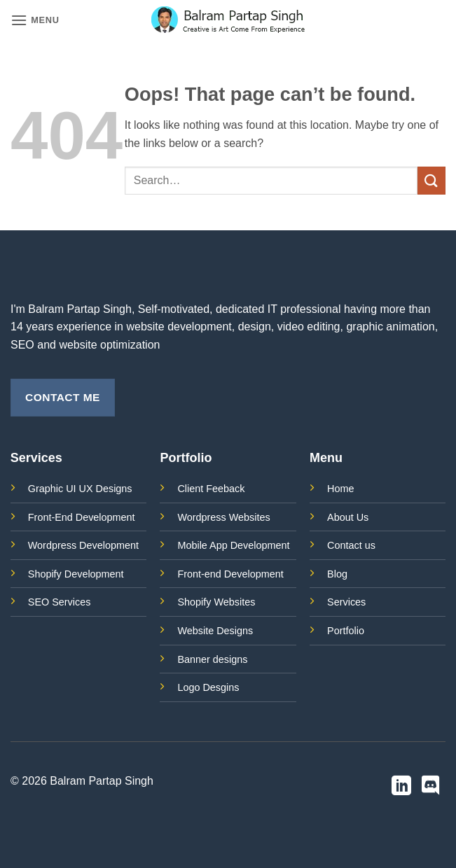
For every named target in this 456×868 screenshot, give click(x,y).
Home (340, 489)
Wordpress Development (83, 545)
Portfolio (346, 631)
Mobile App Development (233, 545)
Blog (337, 574)
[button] (35, 20)
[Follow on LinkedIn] (401, 787)
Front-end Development (230, 574)
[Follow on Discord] (431, 787)
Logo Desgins (208, 687)
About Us (348, 517)
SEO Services (60, 602)
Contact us (351, 545)
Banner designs (212, 659)
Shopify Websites (216, 602)
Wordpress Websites (223, 517)
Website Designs (215, 631)
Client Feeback (211, 489)
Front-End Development (82, 517)
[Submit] (431, 180)
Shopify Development (76, 574)
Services (346, 602)
